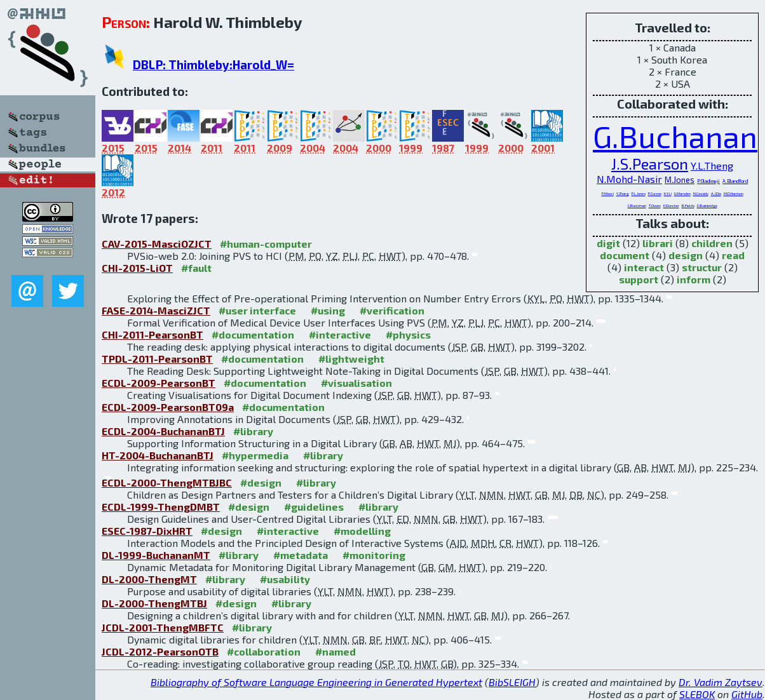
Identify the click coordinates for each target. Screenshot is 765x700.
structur (702, 267)
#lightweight (351, 359)
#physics (408, 334)
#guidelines (314, 507)
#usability (285, 579)
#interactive (340, 334)
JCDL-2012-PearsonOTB (160, 651)
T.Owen (655, 205)
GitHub (747, 694)
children (712, 243)
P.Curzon (655, 193)
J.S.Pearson (650, 164)
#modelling (362, 531)
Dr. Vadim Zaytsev (721, 682)
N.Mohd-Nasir (629, 179)
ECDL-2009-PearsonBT (159, 383)
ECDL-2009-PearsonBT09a (168, 407)
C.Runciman (637, 205)
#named (335, 651)
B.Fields (688, 205)
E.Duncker (671, 205)
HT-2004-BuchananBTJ (158, 455)
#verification (392, 310)
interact (644, 267)
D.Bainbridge (707, 205)
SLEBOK (697, 694)
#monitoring (374, 555)
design (686, 255)
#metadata (301, 555)
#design (261, 482)
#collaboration (264, 651)
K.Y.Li (668, 193)
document (625, 255)
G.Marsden (682, 193)
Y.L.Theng (712, 165)
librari (658, 243)
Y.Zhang (623, 193)
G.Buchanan (675, 136)
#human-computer (266, 244)
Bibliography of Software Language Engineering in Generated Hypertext (316, 682)
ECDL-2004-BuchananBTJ (163, 431)
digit (608, 243)
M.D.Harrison (734, 193)
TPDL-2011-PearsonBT (157, 359)
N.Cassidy (701, 193)
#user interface (257, 310)
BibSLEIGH (512, 682)
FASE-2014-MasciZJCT (156, 310)
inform (694, 279)
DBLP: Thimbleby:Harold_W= (213, 64)
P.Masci (608, 193)
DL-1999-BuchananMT (156, 555)
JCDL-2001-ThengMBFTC (163, 627)
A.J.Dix (716, 193)
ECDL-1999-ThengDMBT (161, 507)
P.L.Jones (639, 193)
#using (328, 310)
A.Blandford (735, 181)
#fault (196, 268)
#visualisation (356, 383)
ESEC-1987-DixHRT (147, 531)
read (733, 255)
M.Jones (680, 180)
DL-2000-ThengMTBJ (154, 603)
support (639, 279)
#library (253, 431)
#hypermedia (255, 455)
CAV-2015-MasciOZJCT (157, 244)
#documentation (253, 334)
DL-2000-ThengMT (149, 579)
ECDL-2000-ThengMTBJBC (167, 482)
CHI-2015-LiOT (137, 268)
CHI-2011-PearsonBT (152, 334)
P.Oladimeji (708, 181)
